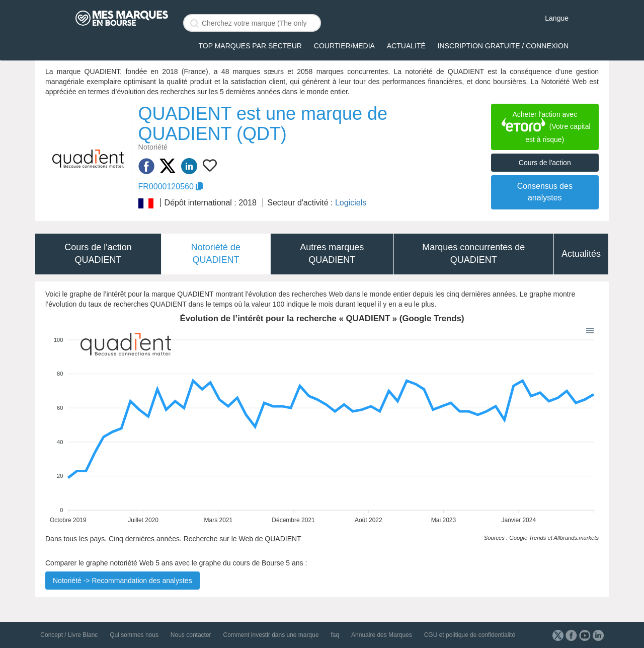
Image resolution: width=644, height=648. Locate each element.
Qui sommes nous (134, 635)
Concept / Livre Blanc (69, 635)
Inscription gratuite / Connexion (503, 46)
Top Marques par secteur (250, 46)
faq (335, 635)
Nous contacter (191, 635)
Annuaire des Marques (382, 635)
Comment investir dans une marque (271, 635)
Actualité (406, 46)
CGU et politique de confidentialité (470, 635)
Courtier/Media (344, 46)
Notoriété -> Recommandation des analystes (123, 581)
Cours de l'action (545, 163)
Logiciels (351, 203)
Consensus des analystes (545, 192)
